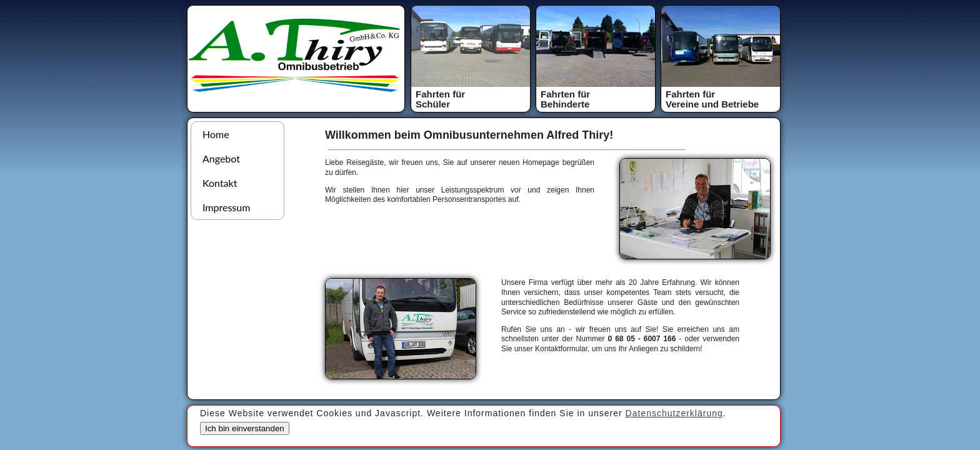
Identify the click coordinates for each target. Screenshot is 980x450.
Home (216, 134)
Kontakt (220, 183)
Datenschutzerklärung (674, 413)
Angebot (221, 158)
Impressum (226, 207)
